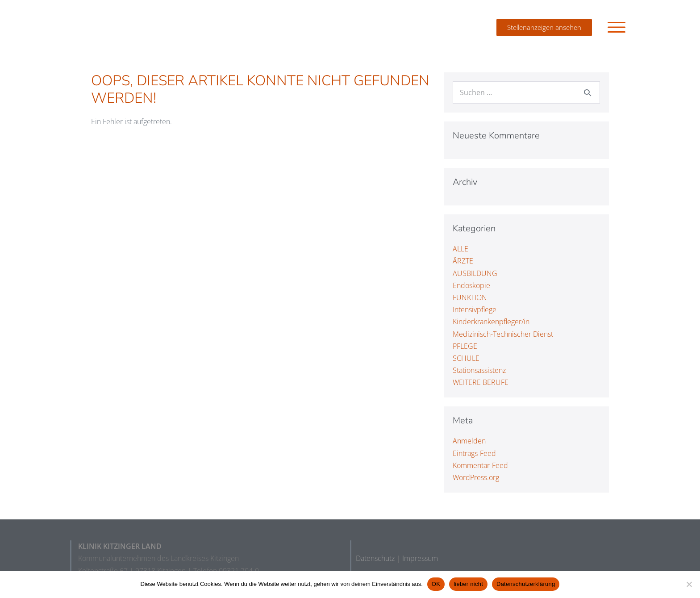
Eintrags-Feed (474, 453)
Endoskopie (471, 285)
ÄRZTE (463, 261)
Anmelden (469, 441)
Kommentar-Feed (480, 465)
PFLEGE (465, 346)
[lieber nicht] (689, 584)
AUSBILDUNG (475, 273)
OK (436, 584)
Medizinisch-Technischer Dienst (503, 334)
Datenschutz (375, 558)
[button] (617, 27)
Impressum (420, 558)
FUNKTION (470, 297)
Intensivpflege (475, 309)
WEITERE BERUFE (481, 382)
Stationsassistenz (479, 370)
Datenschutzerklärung (526, 584)
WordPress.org (476, 477)
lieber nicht (468, 584)
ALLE (460, 249)
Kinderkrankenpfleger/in (491, 322)
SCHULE (466, 358)
